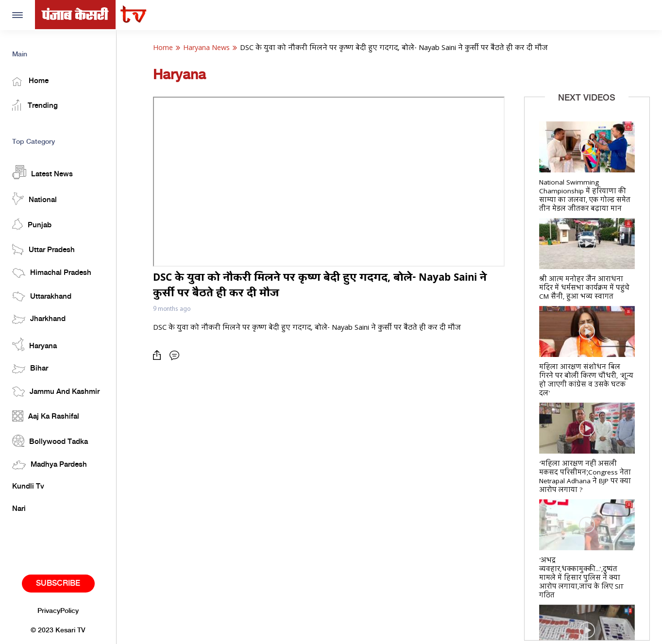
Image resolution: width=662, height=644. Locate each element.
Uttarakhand (42, 297)
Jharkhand (39, 319)
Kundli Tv (28, 487)
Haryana (34, 344)
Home (30, 82)
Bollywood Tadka (50, 441)
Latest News (42, 172)
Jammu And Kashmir (56, 392)
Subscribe (58, 584)
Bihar (30, 369)
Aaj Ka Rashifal (46, 416)
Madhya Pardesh (50, 465)
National (34, 199)
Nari (19, 509)
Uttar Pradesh (43, 249)
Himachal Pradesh (52, 273)
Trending (35, 105)
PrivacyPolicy (58, 611)
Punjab (32, 224)
